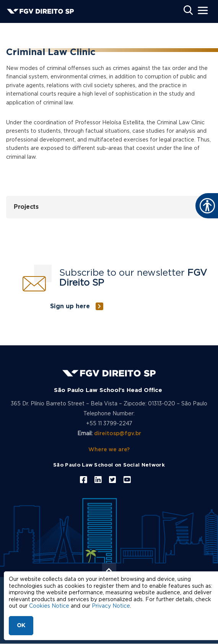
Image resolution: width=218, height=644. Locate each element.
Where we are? (109, 450)
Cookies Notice (49, 606)
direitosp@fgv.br (118, 434)
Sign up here (70, 306)
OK (21, 626)
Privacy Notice (111, 606)
